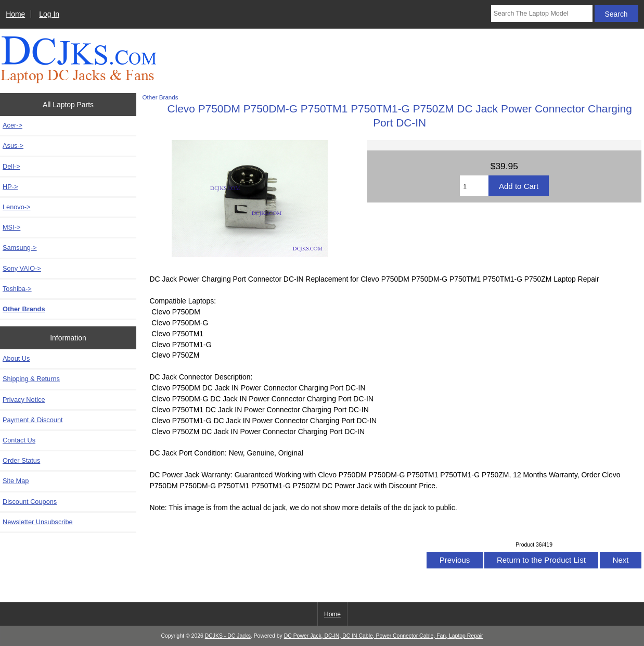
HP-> (10, 187)
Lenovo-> (17, 207)
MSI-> (11, 227)
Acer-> (12, 125)
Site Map (16, 481)
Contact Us (19, 440)
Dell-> (11, 166)
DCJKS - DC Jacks (228, 636)
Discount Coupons (30, 502)
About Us (16, 358)
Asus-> (13, 145)
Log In (49, 14)
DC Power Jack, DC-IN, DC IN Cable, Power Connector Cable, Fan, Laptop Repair (384, 636)
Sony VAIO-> (22, 268)
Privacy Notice (24, 400)
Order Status (21, 460)
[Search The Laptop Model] (542, 14)
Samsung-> (20, 248)
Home (15, 14)
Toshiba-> (17, 289)
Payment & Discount (33, 420)
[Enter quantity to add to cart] (474, 186)
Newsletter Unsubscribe (38, 522)
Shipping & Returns (31, 379)
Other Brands (160, 97)
